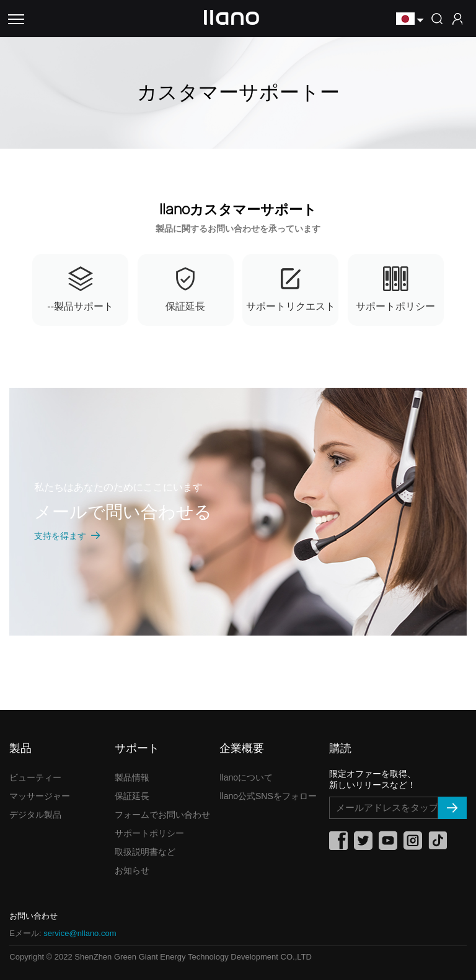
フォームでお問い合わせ (162, 815)
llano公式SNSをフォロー (268, 796)
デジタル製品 (35, 815)
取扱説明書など (145, 852)
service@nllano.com (80, 933)
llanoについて (246, 777)
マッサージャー (40, 796)
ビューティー (35, 777)
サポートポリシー (149, 833)
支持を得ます (68, 536)
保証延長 (132, 796)
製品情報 (132, 777)
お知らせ (132, 870)
